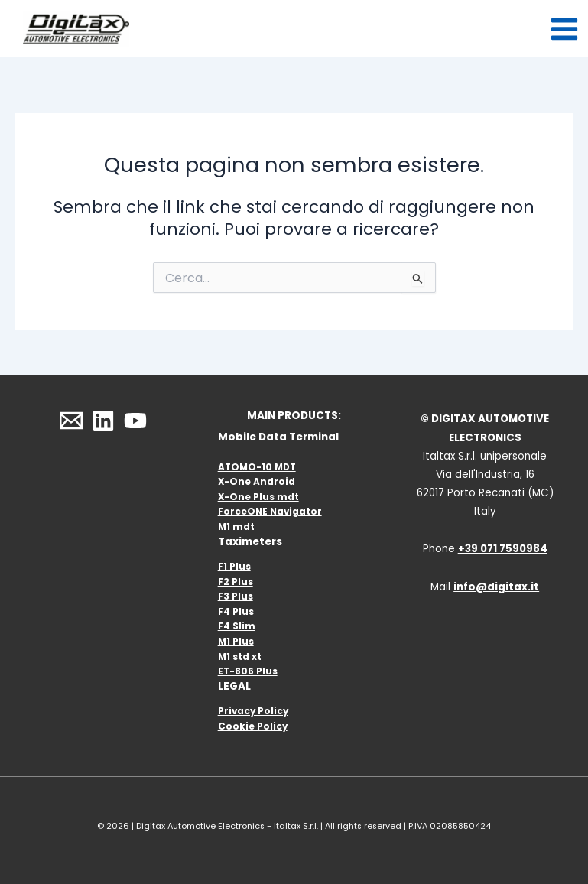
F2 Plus (236, 582)
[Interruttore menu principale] (564, 31)
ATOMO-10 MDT (257, 467)
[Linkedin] (103, 421)
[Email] (71, 421)
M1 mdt (236, 527)
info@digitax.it (496, 587)
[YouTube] (135, 421)
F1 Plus (234, 567)
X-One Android (257, 482)
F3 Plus (236, 596)
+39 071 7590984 (503, 549)
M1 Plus (236, 642)
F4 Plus (236, 612)
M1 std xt (240, 657)
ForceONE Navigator (270, 512)
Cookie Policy (253, 726)
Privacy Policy (253, 711)
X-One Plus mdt (258, 497)
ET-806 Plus (248, 671)
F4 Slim (237, 626)
